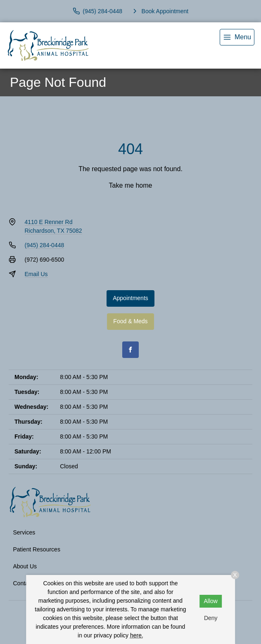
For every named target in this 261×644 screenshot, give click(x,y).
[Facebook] (130, 350)
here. (137, 635)
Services (24, 532)
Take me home (131, 185)
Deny (211, 618)
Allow (211, 601)
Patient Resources (37, 549)
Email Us (36, 274)
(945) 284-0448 (45, 245)
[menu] (237, 37)
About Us (25, 566)
